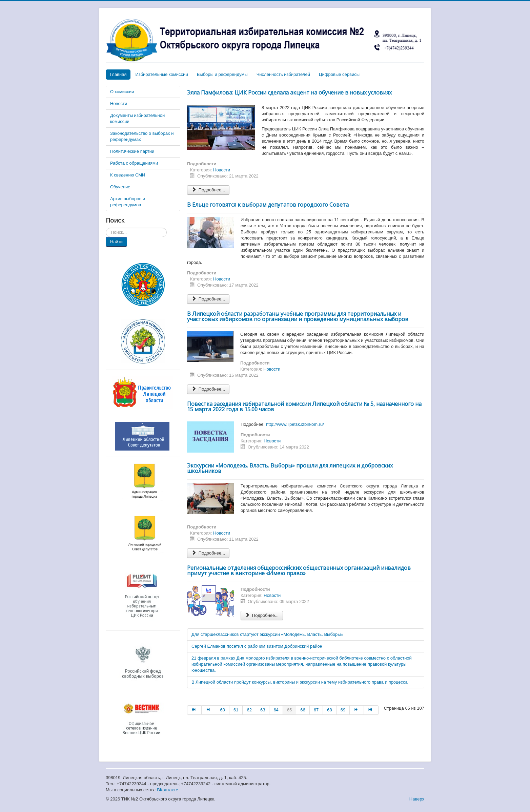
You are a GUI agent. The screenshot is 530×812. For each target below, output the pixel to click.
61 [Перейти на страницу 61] (236, 710)
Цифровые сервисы (339, 74)
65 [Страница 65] (289, 710)
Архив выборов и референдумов (128, 202)
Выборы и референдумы (222, 74)
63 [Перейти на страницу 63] (263, 710)
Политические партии (132, 151)
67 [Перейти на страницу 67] (316, 710)
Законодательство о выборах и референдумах (142, 136)
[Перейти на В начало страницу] (194, 710)
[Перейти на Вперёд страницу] (357, 710)
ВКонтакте (168, 790)
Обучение (120, 187)
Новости (119, 103)
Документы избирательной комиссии (137, 118)
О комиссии (122, 92)
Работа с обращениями (134, 163)
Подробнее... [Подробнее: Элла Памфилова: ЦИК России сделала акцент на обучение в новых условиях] (208, 190)
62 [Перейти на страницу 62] (249, 710)
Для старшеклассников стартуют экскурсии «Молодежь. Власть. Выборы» (267, 634)
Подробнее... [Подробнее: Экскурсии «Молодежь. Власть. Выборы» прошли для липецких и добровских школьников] (208, 553)
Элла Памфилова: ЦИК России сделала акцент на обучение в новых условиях (289, 92)
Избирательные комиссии (161, 74)
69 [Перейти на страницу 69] (343, 710)
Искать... (106, 228)
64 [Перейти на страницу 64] (276, 710)
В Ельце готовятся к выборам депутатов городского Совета (268, 205)
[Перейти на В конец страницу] (371, 710)
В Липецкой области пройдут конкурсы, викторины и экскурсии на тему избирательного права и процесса (300, 682)
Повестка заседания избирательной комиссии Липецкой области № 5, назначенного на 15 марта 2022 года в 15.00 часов (304, 407)
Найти (116, 242)
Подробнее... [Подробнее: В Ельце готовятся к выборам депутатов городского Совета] (208, 299)
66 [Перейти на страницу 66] (303, 710)
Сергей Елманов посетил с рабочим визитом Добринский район (257, 646)
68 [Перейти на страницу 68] (329, 710)
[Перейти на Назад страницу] (209, 710)
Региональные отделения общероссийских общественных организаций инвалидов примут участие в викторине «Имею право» (299, 570)
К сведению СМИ (128, 175)
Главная (118, 74)
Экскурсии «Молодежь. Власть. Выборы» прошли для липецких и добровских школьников (290, 468)
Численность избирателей (283, 74)
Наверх (417, 799)
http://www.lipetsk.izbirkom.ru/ (295, 424)
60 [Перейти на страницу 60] (223, 710)
